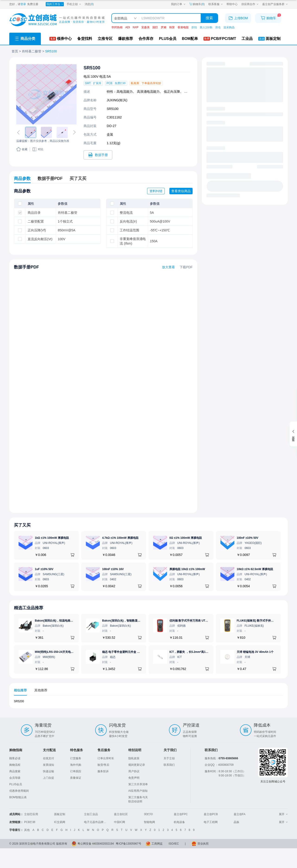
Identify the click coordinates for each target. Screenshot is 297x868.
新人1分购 (206, 27)
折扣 (194, 27)
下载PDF (186, 267)
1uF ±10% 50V (44, 569)
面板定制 (60, 814)
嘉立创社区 (121, 814)
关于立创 (169, 758)
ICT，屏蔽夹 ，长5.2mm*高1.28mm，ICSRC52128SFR (204, 652)
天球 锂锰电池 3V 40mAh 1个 (255, 652)
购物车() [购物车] (197, 4)
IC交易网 (60, 822)
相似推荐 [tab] (20, 690)
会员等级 (15, 778)
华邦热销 (117, 27)
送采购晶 (229, 27)
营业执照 (203, 844)
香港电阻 (183, 27)
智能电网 (149, 822)
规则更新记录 (137, 765)
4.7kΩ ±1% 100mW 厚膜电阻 (120, 538)
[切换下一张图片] (74, 132)
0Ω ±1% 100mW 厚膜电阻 (186, 538)
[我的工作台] (55, 4)
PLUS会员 (16, 784)
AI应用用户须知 (138, 791)
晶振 (236, 822)
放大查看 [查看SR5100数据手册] (168, 267)
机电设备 (179, 822)
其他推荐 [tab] (41, 690)
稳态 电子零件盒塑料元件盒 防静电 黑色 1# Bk (131, 652)
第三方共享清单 (138, 784)
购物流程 (15, 765)
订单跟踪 (76, 771)
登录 (23, 4)
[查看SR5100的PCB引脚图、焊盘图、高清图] (46, 94)
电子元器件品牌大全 (97, 822)
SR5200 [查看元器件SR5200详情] (19, 701)
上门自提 (48, 778)
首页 (15, 51)
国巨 (155, 27)
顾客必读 (15, 758)
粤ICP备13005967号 (128, 844)
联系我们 (169, 765)
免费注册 (33, 4)
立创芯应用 (31, 814)
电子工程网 (211, 822)
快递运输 (48, 771)
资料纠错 (156, 191)
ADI (128, 27)
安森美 (145, 27)
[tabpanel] (148, 704)
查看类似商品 (181, 191)
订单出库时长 (106, 758)
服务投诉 (103, 771)
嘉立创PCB (211, 814)
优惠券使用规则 (19, 791)
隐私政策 (134, 758)
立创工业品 (91, 814)
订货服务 (76, 758)
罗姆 (164, 27)
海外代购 (76, 765)
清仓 (218, 27)
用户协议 (134, 771)
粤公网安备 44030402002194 (96, 844)
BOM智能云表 (18, 797)
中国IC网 (119, 822)
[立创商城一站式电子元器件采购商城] (57, 20)
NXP (136, 27)
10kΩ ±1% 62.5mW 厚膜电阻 (255, 569)
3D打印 (148, 814)
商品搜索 (15, 771)
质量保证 (76, 778)
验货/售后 (103, 765)
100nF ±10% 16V (113, 569)
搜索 (209, 18)
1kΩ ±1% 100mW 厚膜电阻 (52, 538)
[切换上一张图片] (19, 132)
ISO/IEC (174, 844)
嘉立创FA (240, 814)
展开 (283, 814)
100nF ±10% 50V (247, 538)
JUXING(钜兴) (117, 100)
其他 (27, 830)
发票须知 (48, 765)
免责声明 (134, 778)
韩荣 (172, 27)
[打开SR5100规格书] (98, 155)
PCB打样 (30, 822)
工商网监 (157, 844)
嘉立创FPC (181, 814)
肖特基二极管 (32, 51)
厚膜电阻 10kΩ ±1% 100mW (187, 569)
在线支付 (48, 758)
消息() (89, 4)
